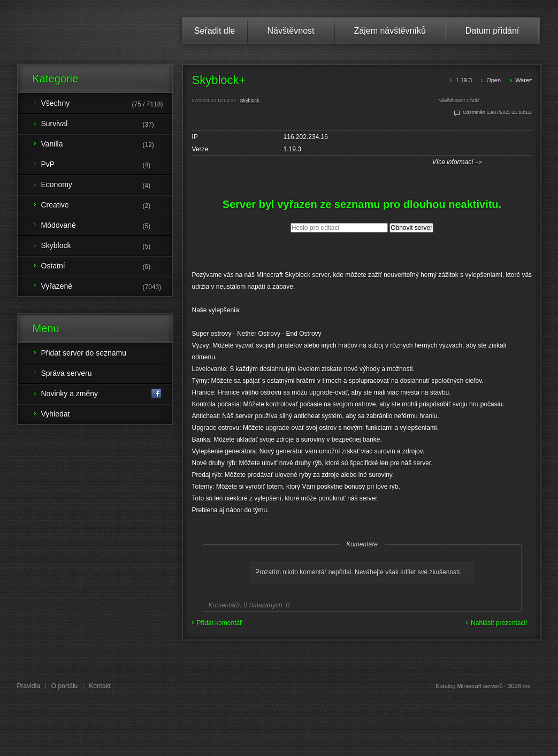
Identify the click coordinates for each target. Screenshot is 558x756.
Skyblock (250, 101)
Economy (107, 186)
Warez (523, 80)
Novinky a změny (101, 394)
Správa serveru (67, 373)
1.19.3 (464, 80)
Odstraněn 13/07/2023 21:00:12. (498, 112)
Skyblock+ (219, 80)
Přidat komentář (220, 623)
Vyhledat (56, 414)
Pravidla (29, 686)
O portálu (64, 686)
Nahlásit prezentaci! (499, 623)
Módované (107, 226)
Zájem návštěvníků (390, 31)
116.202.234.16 (306, 137)
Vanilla (107, 145)
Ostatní (107, 267)
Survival (107, 125)
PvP (107, 165)
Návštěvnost (291, 31)
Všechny (107, 104)
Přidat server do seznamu (84, 353)
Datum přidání (492, 31)
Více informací (457, 162)
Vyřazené (107, 287)
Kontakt (100, 686)
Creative (107, 206)
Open (494, 80)
